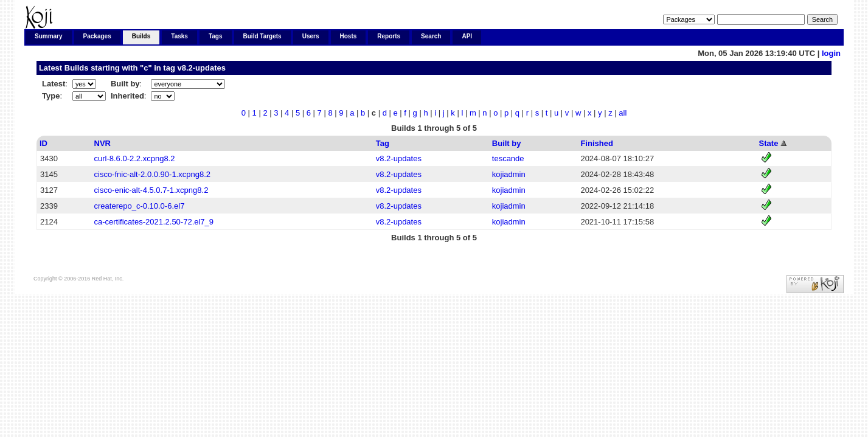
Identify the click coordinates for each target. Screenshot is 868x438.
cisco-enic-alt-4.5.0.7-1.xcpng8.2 (151, 190)
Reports (389, 36)
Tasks (179, 36)
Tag (383, 143)
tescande (508, 158)
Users (311, 36)
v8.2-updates (201, 68)
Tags (216, 36)
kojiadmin (509, 174)
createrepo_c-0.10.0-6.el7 (140, 206)
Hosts (349, 36)
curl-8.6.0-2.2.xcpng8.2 (135, 158)
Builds (141, 36)
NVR (102, 143)
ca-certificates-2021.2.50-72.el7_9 (154, 222)
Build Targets (262, 36)
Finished (596, 143)
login (831, 53)
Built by (507, 143)
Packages (97, 36)
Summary (49, 36)
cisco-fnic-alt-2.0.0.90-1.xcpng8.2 (152, 174)
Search (431, 36)
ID (43, 143)
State (769, 143)
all (623, 113)
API (467, 36)
